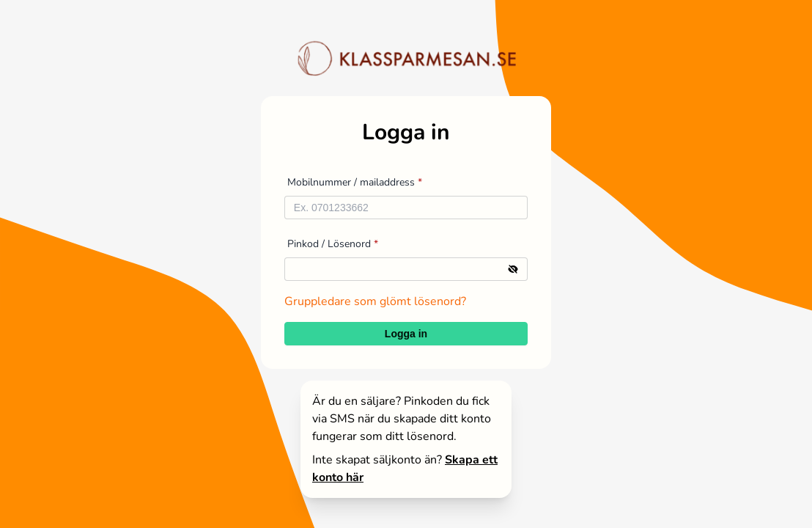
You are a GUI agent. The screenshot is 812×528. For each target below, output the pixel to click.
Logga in (406, 334)
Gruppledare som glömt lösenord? (375, 301)
